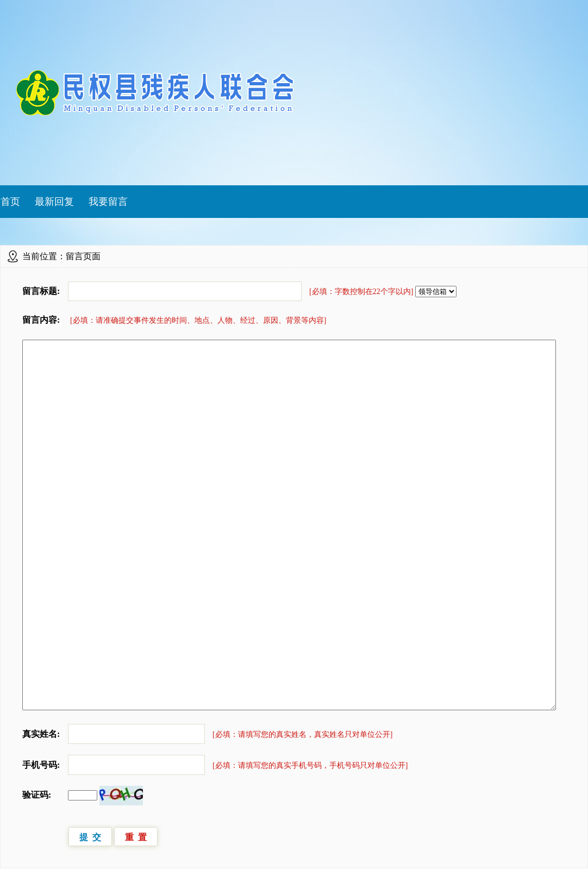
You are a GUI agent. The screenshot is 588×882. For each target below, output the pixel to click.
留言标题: (41, 291)
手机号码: (41, 765)
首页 (10, 202)
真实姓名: (41, 734)
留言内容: (41, 320)
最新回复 (54, 202)
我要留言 (108, 202)
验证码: (37, 795)
